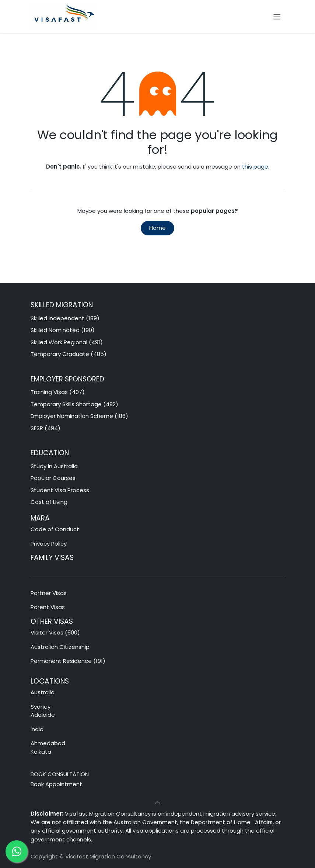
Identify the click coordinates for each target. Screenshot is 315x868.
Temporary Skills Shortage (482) (74, 404)
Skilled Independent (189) (65, 318)
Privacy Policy (49, 544)
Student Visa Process (60, 490)
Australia (43, 692)
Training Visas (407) (58, 392)
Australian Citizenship (60, 647)
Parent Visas (48, 607)
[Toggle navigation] (277, 16)
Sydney (41, 707)
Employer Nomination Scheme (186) (79, 416)
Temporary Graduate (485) (69, 354)
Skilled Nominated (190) (63, 330)
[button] (158, 802)
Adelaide (43, 715)
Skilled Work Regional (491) (67, 342)
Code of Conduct (55, 529)
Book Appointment (56, 784)
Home (157, 228)
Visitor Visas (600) (55, 632)
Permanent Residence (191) (68, 661)
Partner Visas (49, 593)
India (37, 729)
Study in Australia (54, 466)
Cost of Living (49, 502)
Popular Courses (53, 478)
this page (255, 167)
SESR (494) (45, 428)
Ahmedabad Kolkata (49, 747)
